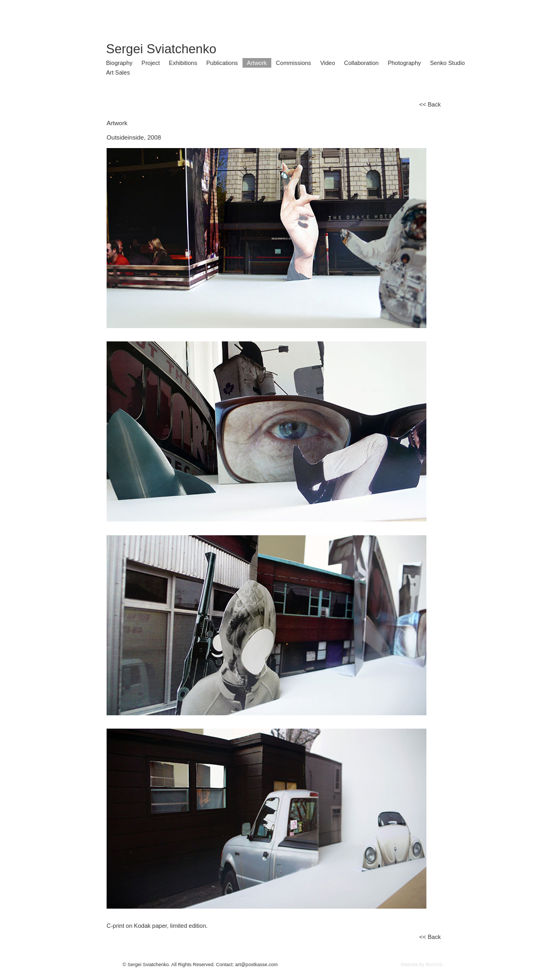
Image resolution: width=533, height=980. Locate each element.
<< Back (430, 104)
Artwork (257, 63)
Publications (222, 63)
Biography (119, 63)
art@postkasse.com (256, 965)
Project (151, 63)
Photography (404, 63)
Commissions (294, 63)
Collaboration (362, 63)
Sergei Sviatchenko (161, 49)
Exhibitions (183, 63)
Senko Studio (447, 63)
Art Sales (118, 72)
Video (328, 63)
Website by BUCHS (422, 965)
